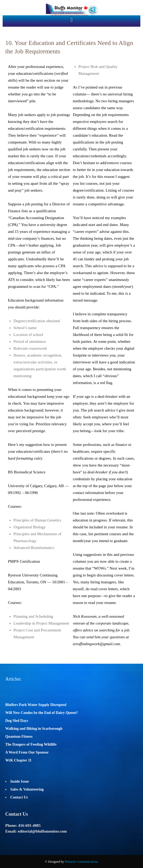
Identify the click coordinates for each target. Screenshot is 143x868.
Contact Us (19, 797)
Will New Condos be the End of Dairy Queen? (41, 713)
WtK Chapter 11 (18, 760)
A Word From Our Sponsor (27, 752)
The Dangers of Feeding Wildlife (31, 744)
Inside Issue (20, 781)
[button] (71, 20)
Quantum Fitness (19, 737)
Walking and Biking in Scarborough (34, 729)
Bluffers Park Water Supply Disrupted (36, 705)
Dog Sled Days (17, 721)
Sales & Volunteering (27, 789)
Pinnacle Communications (81, 862)
